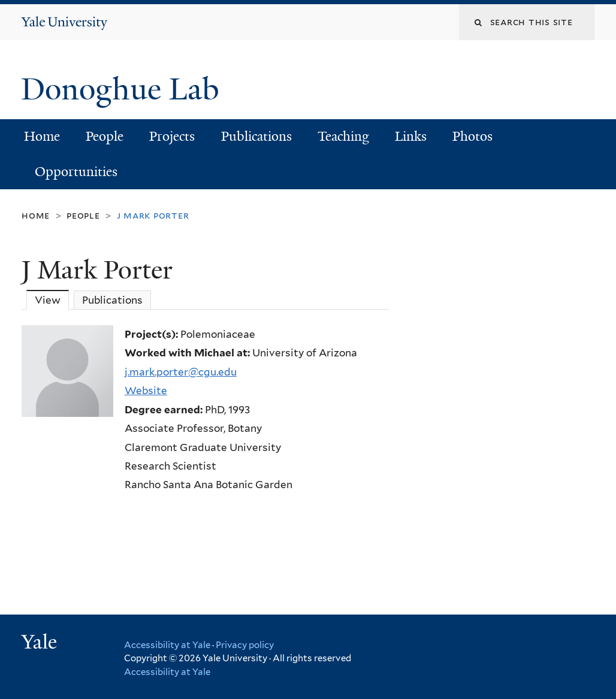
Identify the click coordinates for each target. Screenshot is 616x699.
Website (146, 391)
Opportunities (76, 172)
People (105, 136)
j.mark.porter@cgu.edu (181, 372)
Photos (472, 136)
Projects (172, 136)
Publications (256, 136)
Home (42, 136)
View (52, 300)
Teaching (343, 136)
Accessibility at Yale (167, 645)
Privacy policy (245, 645)
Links (411, 136)
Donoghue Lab (128, 89)
